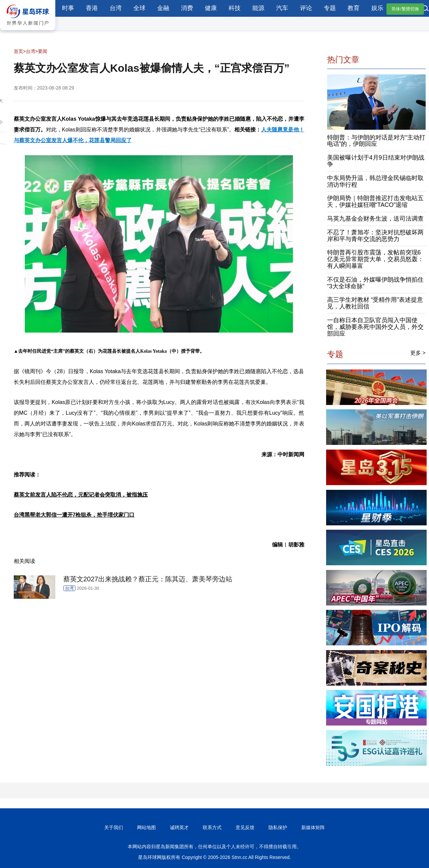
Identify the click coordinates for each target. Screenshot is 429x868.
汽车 (282, 8)
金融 (163, 8)
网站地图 (146, 827)
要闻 (43, 51)
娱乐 (377, 8)
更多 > (418, 353)
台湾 (116, 8)
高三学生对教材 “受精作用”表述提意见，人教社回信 (375, 303)
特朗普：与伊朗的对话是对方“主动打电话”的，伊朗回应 (376, 141)
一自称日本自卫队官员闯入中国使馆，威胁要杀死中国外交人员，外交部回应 (375, 327)
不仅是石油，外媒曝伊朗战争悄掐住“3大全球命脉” (375, 283)
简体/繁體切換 (405, 9)
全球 (139, 8)
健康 (211, 8)
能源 (258, 8)
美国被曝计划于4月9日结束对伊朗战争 (376, 161)
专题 (330, 8)
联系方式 (212, 827)
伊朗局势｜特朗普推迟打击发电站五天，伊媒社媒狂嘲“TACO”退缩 (375, 201)
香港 (92, 8)
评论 (306, 8)
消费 (187, 8)
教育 (354, 8)
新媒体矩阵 (313, 827)
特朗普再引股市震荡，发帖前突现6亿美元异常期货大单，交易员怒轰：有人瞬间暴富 (375, 259)
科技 (235, 8)
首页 (18, 51)
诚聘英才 (179, 827)
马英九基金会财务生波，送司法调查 (375, 219)
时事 (68, 8)
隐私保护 (278, 827)
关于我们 (114, 827)
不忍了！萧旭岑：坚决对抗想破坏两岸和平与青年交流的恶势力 (375, 236)
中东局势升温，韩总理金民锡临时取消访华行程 (375, 181)
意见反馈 (245, 827)
